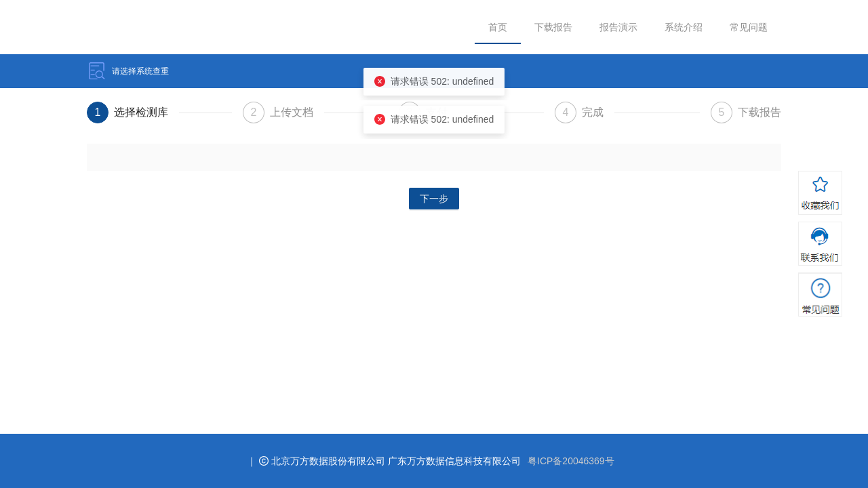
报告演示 (618, 27)
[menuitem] (498, 28)
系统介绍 (684, 27)
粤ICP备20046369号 (571, 461)
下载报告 (553, 27)
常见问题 (749, 27)
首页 (498, 27)
